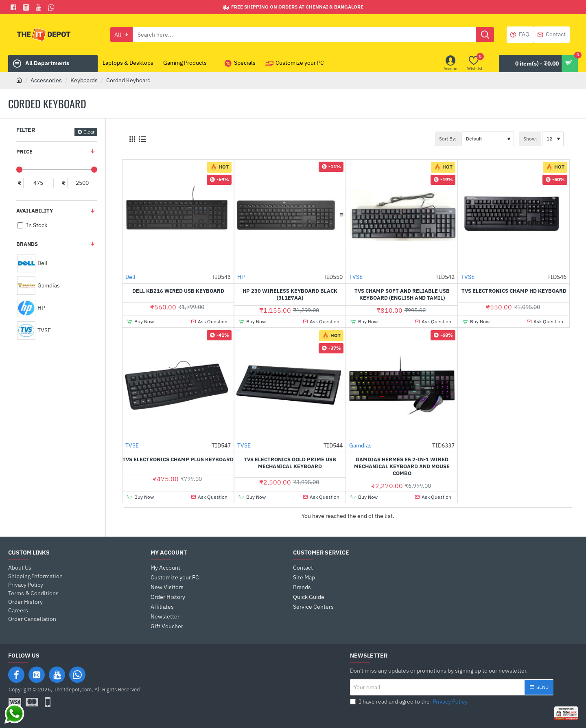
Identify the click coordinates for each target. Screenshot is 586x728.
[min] (38, 183)
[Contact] (552, 35)
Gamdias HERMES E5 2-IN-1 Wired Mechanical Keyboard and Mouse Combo (402, 467)
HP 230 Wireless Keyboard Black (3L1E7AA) (290, 295)
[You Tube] (40, 7)
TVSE (356, 277)
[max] (82, 183)
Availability (35, 211)
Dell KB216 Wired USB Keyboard (178, 291)
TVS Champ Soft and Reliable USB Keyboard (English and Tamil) (402, 295)
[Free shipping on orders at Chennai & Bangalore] (293, 7)
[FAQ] (520, 35)
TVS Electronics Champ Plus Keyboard (178, 460)
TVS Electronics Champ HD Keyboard (514, 291)
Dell (130, 277)
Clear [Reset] (89, 132)
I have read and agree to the (410, 702)
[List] (142, 139)
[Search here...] (485, 35)
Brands (27, 244)
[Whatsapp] (52, 7)
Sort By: (448, 139)
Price (24, 152)
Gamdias (360, 445)
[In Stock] (20, 225)
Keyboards (84, 80)
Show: (530, 139)
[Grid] (132, 139)
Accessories (46, 80)
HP (241, 277)
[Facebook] (14, 7)
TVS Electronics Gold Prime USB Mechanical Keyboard (290, 463)
